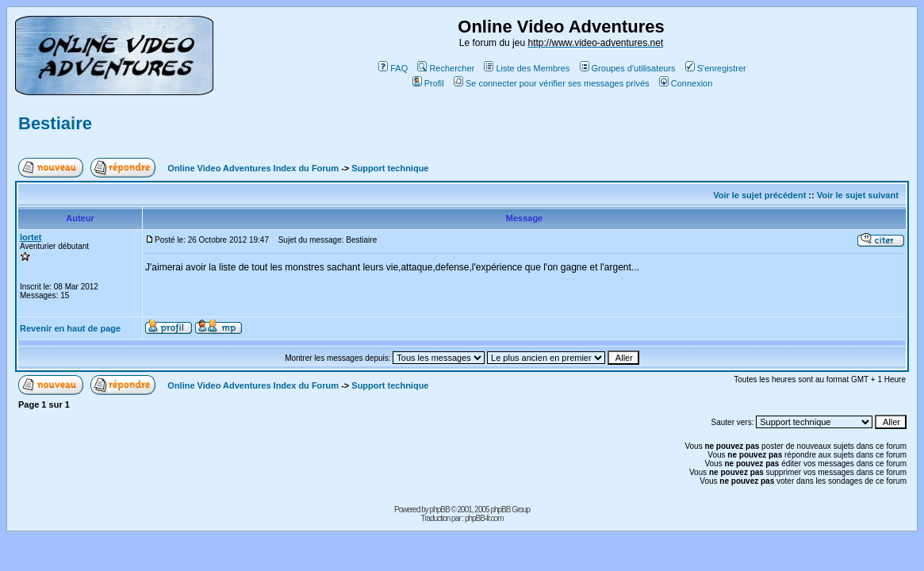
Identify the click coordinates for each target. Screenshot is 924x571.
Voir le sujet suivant (858, 195)
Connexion (686, 83)
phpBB (440, 510)
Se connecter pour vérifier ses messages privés (552, 83)
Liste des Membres (527, 68)
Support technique (390, 168)
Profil (428, 83)
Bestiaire (55, 123)
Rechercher (446, 68)
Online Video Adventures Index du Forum (253, 168)
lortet (31, 237)
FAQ (393, 68)
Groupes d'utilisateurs (628, 68)
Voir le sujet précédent (759, 195)
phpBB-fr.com (484, 518)
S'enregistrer (716, 68)
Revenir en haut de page (70, 328)
